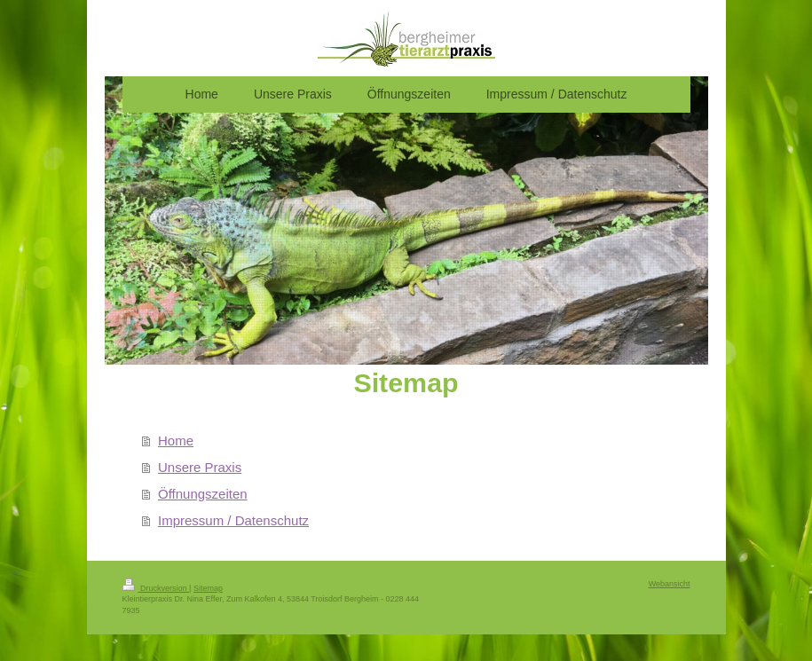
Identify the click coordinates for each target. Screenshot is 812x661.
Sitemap (208, 588)
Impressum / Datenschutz (233, 520)
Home (176, 441)
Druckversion (156, 588)
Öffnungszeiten (203, 494)
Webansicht (670, 584)
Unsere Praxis (200, 467)
